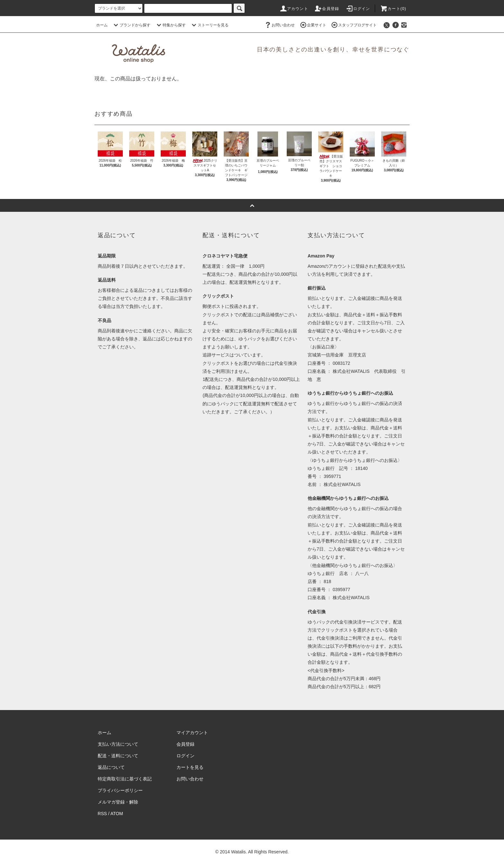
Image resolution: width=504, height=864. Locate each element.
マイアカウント (192, 733)
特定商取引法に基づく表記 (125, 779)
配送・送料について (118, 756)
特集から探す (170, 25)
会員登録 (327, 9)
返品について (111, 767)
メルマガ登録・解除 (118, 802)
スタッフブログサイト (354, 25)
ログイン (358, 9)
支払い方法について (118, 744)
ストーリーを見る (209, 25)
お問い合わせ (279, 25)
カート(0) (393, 9)
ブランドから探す (131, 25)
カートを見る (190, 767)
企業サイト (313, 25)
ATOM (117, 814)
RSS (102, 814)
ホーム (102, 25)
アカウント (294, 9)
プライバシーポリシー (120, 790)
